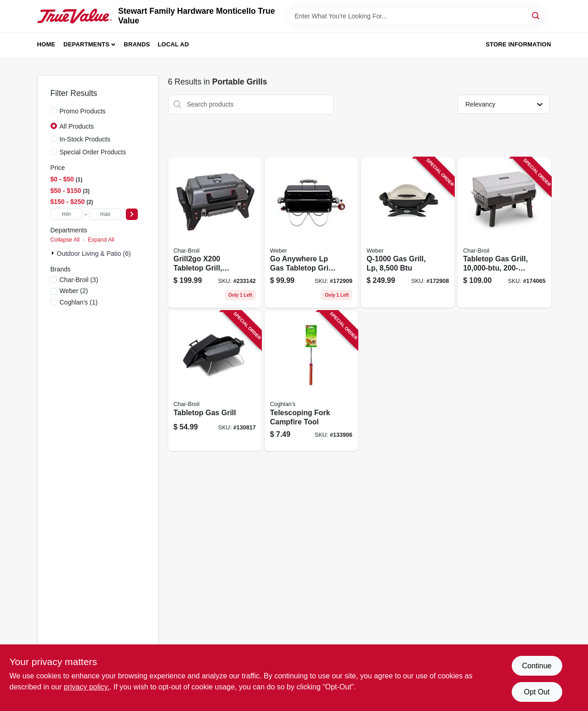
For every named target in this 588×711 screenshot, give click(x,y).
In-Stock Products (85, 139)
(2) (74, 291)
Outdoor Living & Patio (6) (94, 254)
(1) (79, 302)
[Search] (536, 15)
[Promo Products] (54, 111)
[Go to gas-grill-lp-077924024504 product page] (408, 233)
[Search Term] (416, 16)
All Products (77, 126)
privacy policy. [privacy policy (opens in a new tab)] (87, 687)
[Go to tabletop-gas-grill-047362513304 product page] (215, 381)
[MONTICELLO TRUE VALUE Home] (75, 16)
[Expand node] (54, 253)
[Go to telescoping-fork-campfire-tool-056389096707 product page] (311, 381)
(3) (79, 280)
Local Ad (173, 44)
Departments (86, 44)
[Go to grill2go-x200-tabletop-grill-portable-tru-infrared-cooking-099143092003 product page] (215, 233)
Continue (537, 666)
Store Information (518, 44)
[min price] (67, 214)
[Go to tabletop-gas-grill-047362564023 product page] (504, 233)
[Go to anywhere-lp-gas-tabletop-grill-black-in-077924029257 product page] (311, 233)
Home (46, 44)
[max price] (105, 214)
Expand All (101, 240)
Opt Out (537, 692)
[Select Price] (132, 214)
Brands (137, 44)
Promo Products (83, 111)
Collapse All (65, 240)
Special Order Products (93, 152)
